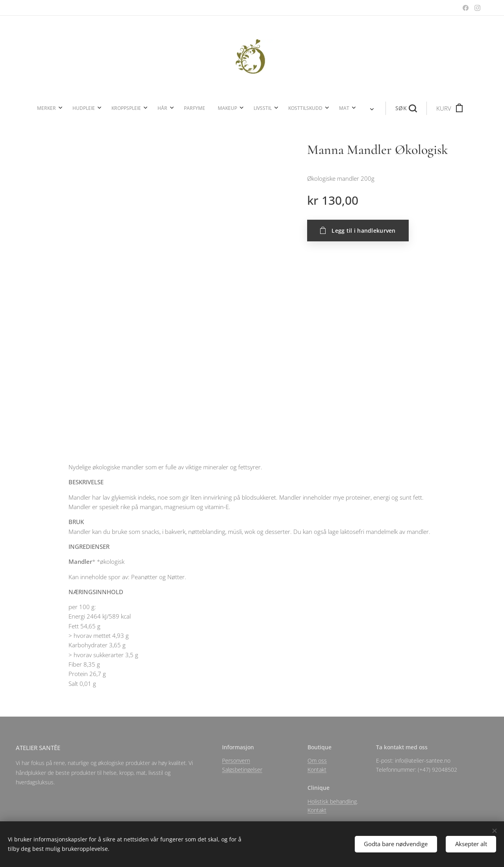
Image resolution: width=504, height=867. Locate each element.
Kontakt (317, 770)
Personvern (236, 760)
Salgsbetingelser (242, 770)
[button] (313, 108)
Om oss (317, 760)
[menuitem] (135, 108)
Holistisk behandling (332, 801)
